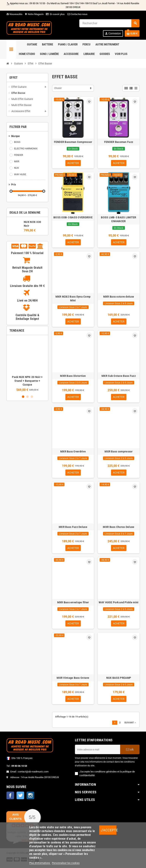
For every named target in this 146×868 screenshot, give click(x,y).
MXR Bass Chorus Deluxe (119, 529)
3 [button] (32, 397)
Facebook (10, 798)
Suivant (130, 725)
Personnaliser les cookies (66, 863)
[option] (27, 365)
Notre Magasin (34, 14)
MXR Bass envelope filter (73, 604)
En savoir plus (57, 14)
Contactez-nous (77, 14)
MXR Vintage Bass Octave (73, 680)
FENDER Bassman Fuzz (119, 142)
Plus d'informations (40, 863)
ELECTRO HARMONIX (26, 148)
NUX (16, 168)
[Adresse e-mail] (98, 752)
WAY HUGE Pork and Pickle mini (119, 604)
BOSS (17, 142)
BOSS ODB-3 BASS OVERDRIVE (73, 218)
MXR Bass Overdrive (73, 453)
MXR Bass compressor (119, 453)
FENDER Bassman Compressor (73, 142)
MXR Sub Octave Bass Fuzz (119, 377)
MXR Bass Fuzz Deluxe (73, 529)
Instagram (30, 798)
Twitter (20, 798)
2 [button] (27, 397)
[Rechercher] (109, 23)
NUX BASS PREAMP (119, 680)
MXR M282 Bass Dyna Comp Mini (73, 299)
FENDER (19, 155)
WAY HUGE (20, 174)
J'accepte (109, 830)
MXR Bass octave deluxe (119, 297)
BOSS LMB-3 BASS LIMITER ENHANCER (119, 220)
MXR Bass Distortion (73, 377)
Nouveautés (14, 14)
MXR (17, 161)
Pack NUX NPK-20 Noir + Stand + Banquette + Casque (27, 381)
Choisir (58, 88)
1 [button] (23, 397)
